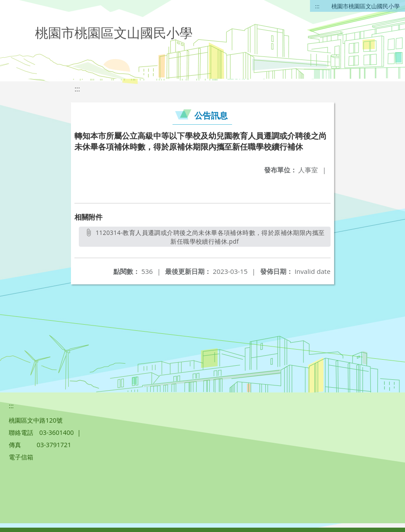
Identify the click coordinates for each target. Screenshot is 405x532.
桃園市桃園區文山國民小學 (366, 6)
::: (317, 6)
